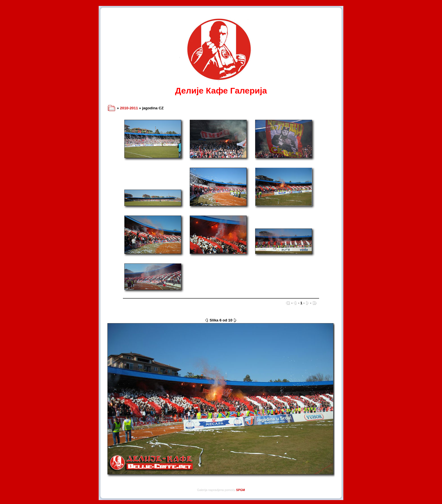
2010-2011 (129, 108)
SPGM (241, 490)
